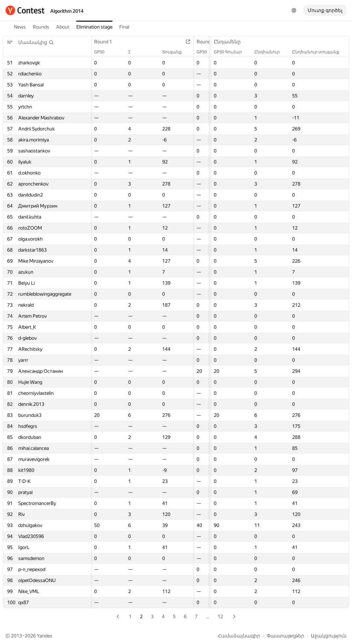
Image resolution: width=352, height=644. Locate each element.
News (20, 27)
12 (220, 616)
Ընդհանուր (271, 52)
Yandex (45, 636)
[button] (36, 42)
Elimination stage (94, 27)
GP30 (103, 52)
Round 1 (107, 42)
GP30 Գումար (231, 52)
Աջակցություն (329, 636)
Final (124, 27)
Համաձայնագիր (239, 636)
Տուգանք (175, 52)
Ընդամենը (231, 42)
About (63, 27)
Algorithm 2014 (67, 11)
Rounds (41, 27)
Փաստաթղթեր (285, 636)
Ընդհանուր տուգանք (319, 52)
